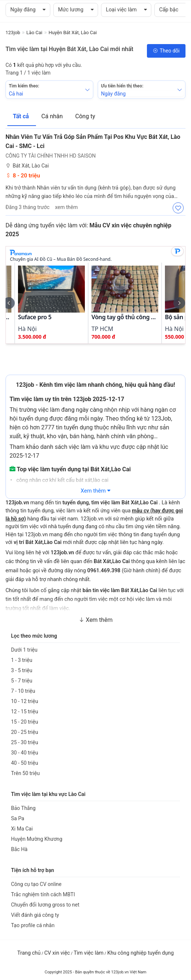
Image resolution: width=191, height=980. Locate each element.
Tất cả (22, 116)
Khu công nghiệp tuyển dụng (140, 953)
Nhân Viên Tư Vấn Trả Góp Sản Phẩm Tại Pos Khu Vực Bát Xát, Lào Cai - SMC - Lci (93, 142)
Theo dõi (166, 51)
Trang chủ (29, 953)
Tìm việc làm (89, 953)
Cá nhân (53, 116)
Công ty (85, 116)
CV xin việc (57, 953)
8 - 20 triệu (23, 176)
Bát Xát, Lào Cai (27, 166)
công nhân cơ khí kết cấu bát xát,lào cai (62, 480)
